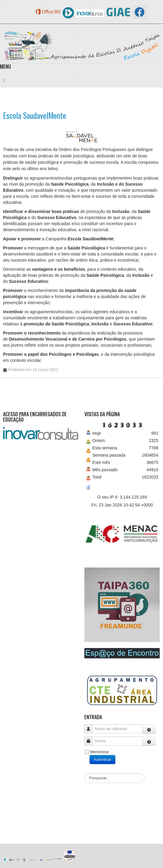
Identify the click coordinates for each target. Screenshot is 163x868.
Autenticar (102, 759)
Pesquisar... (85, 773)
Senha (91, 738)
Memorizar (99, 752)
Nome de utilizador (91, 726)
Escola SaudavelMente (35, 115)
